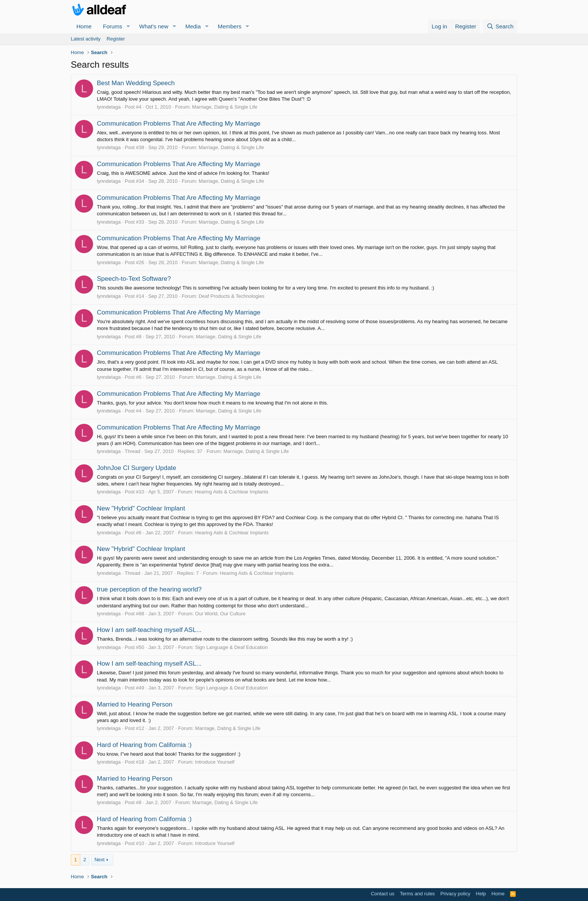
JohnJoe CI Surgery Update (137, 468)
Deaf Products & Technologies (232, 296)
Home (84, 26)
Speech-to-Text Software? (134, 279)
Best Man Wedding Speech (136, 83)
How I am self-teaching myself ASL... (149, 630)
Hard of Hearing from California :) (144, 745)
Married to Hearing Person (135, 704)
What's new (154, 26)
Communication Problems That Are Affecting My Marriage (179, 124)
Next (100, 860)
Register (116, 39)
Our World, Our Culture (220, 614)
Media (193, 26)
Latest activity (86, 39)
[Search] (500, 26)
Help (481, 894)
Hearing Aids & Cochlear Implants (232, 492)
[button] (128, 26)
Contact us (383, 894)
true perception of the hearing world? (149, 589)
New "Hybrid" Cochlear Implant (141, 508)
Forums (113, 26)
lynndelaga (109, 107)
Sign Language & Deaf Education (232, 647)
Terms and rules (417, 894)
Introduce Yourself (215, 762)
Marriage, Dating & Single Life (225, 107)
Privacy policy (455, 894)
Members (229, 26)
